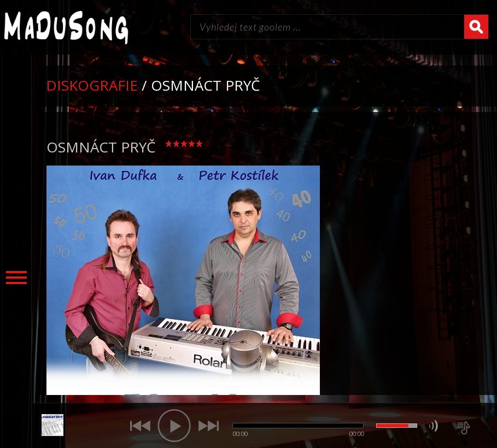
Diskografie (92, 85)
